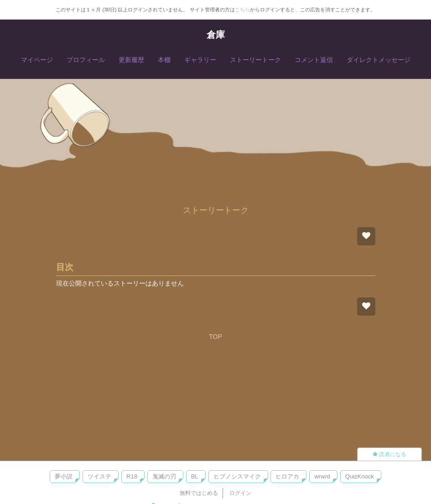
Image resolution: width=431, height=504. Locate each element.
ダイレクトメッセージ (379, 60)
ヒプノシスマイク (237, 476)
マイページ (37, 60)
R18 (132, 476)
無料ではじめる (199, 493)
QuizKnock (360, 476)
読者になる (389, 454)
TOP (215, 337)
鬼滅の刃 (164, 476)
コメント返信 (314, 60)
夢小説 (64, 476)
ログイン (240, 493)
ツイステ (99, 476)
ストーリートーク (255, 60)
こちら (242, 10)
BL (195, 476)
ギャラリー (200, 60)
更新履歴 (131, 60)
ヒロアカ (287, 476)
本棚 (164, 60)
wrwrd (322, 476)
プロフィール (86, 60)
